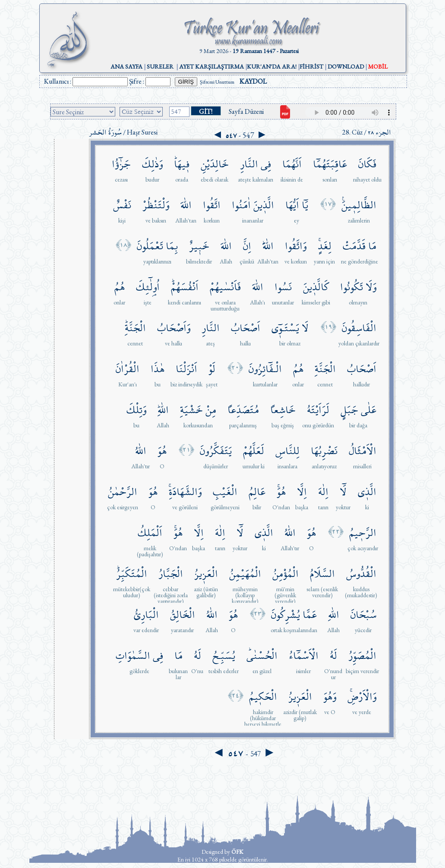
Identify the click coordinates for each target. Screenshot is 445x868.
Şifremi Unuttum (217, 82)
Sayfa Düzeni (246, 111)
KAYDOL (253, 81)
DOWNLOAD (346, 66)
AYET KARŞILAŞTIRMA (211, 66)
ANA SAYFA (126, 66)
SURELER (160, 66)
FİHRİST (311, 66)
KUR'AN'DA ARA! (272, 66)
